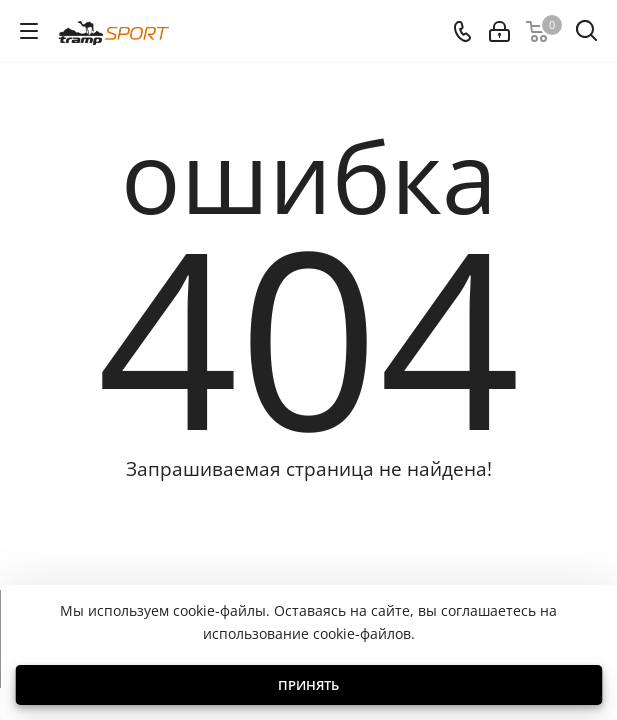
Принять (308, 685)
